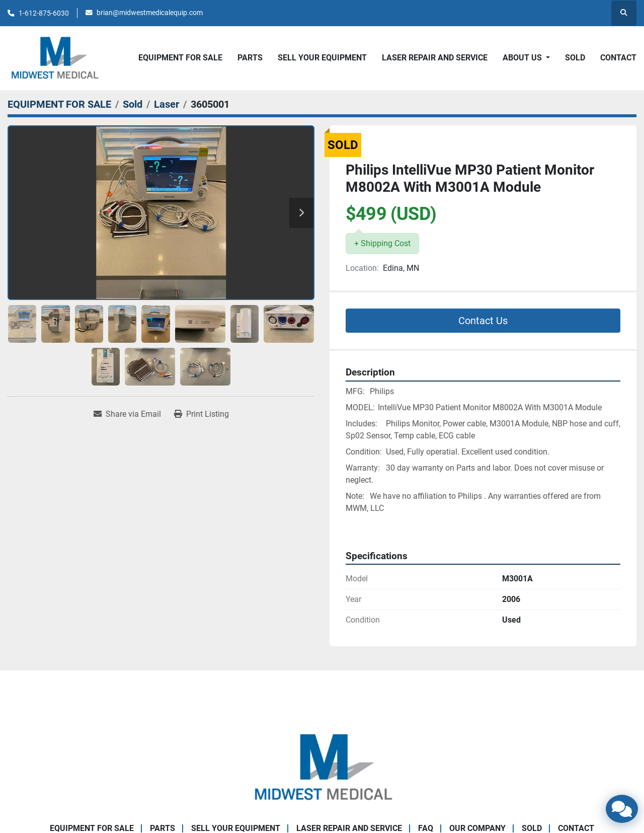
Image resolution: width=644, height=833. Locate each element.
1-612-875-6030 (44, 13)
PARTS (250, 58)
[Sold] (133, 104)
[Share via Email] (127, 414)
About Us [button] (523, 58)
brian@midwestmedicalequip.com (150, 13)
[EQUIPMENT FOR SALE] (59, 104)
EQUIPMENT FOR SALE (180, 58)
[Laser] (167, 104)
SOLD (575, 58)
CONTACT (618, 58)
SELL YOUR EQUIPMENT (322, 58)
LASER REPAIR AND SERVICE (435, 58)
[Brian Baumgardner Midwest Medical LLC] (322, 767)
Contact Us (483, 321)
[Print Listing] (202, 414)
